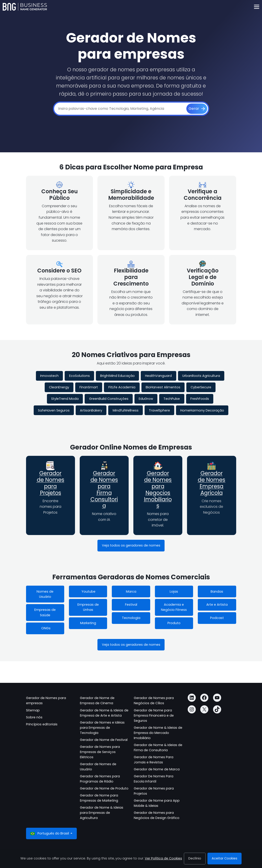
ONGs (45, 628)
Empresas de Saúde (45, 612)
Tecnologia (131, 618)
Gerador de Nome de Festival (104, 740)
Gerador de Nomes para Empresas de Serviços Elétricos (100, 752)
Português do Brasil (50, 833)
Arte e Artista (217, 605)
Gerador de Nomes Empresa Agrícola (211, 483)
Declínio (195, 858)
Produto (174, 623)
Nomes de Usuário (45, 594)
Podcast (217, 618)
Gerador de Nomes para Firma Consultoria (104, 489)
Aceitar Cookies (225, 858)
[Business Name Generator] (25, 7)
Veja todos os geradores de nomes (131, 545)
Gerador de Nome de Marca (157, 769)
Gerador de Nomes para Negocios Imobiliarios (158, 489)
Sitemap (33, 710)
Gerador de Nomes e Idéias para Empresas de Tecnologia (102, 728)
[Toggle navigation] (256, 7)
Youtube (88, 591)
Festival (131, 605)
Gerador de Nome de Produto (104, 788)
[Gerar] (197, 109)
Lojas (174, 591)
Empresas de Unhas (88, 607)
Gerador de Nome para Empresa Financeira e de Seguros (154, 715)
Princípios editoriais (42, 724)
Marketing (88, 623)
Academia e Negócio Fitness (174, 607)
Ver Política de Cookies (163, 858)
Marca (131, 591)
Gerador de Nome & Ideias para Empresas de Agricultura (102, 813)
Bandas (217, 591)
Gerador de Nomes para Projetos (51, 483)
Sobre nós (34, 717)
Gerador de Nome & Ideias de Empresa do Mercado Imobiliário (158, 733)
